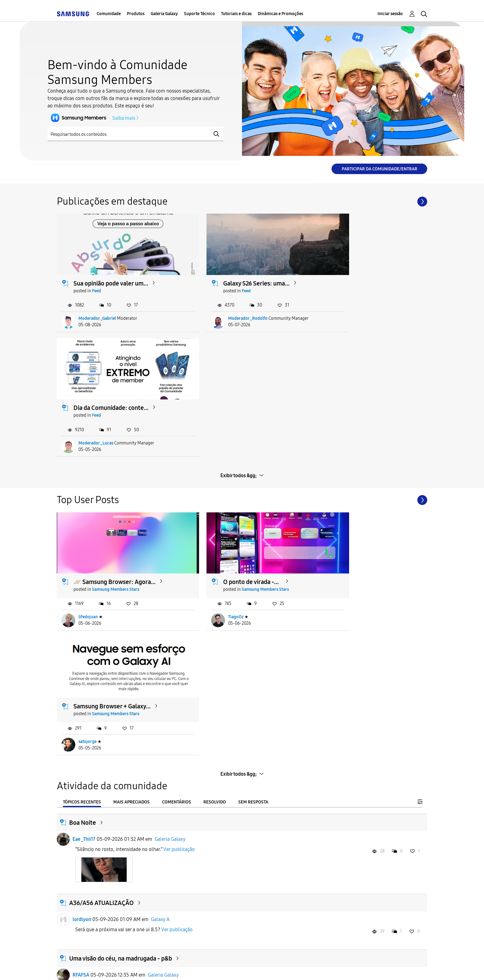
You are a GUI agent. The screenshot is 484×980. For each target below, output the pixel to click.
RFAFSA (81, 705)
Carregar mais (239, 930)
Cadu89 (81, 881)
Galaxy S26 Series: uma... (233, 273)
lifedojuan (88, 472)
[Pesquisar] (136, 134)
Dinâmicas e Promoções (280, 14)
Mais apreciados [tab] (131, 533)
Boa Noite (83, 553)
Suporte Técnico (199, 14)
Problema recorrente (98, 865)
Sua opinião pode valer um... (111, 273)
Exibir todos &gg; (239, 341)
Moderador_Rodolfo (224, 308)
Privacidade (204, 967)
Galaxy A (160, 650)
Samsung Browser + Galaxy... (364, 437)
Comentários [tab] (177, 533)
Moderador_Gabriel (98, 308)
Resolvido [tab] (215, 533)
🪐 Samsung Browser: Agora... (115, 437)
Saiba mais (91, 118)
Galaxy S (157, 881)
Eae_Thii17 (84, 570)
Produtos (136, 14)
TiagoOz (212, 472)
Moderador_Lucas (348, 308)
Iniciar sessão (390, 14)
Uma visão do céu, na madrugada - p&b (121, 689)
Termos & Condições (146, 967)
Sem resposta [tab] (253, 533)
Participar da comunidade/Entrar (380, 169)
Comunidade (109, 14)
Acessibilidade (84, 967)
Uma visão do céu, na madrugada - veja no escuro (134, 777)
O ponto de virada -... (227, 437)
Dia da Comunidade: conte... (363, 273)
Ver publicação (179, 580)
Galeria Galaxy (164, 14)
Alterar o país (288, 967)
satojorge (340, 472)
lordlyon (82, 650)
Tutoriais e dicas (236, 14)
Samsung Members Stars (116, 444)
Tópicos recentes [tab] (82, 533)
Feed (97, 281)
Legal (245, 967)
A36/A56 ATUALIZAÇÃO (101, 633)
